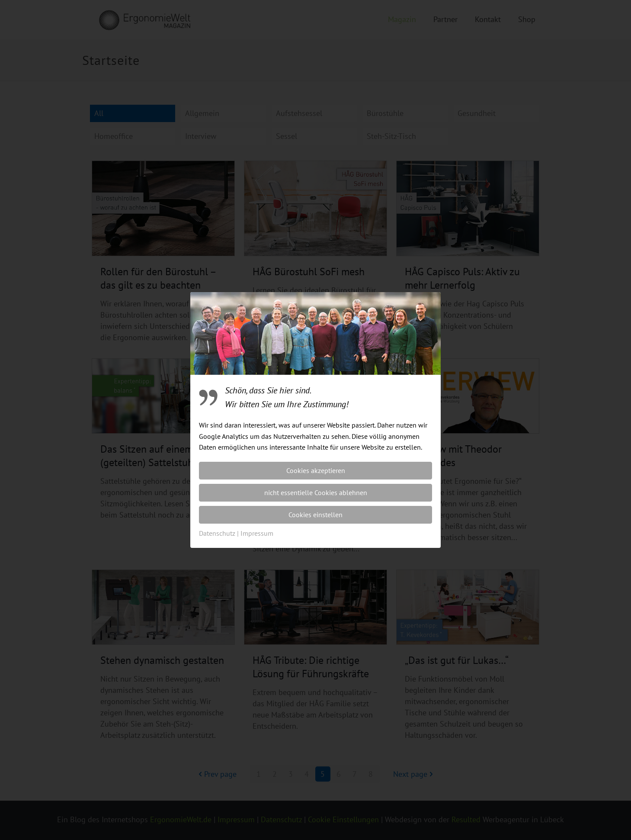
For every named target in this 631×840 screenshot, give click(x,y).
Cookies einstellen (315, 515)
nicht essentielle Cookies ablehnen (316, 492)
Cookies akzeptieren (316, 470)
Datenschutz (217, 533)
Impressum (257, 533)
